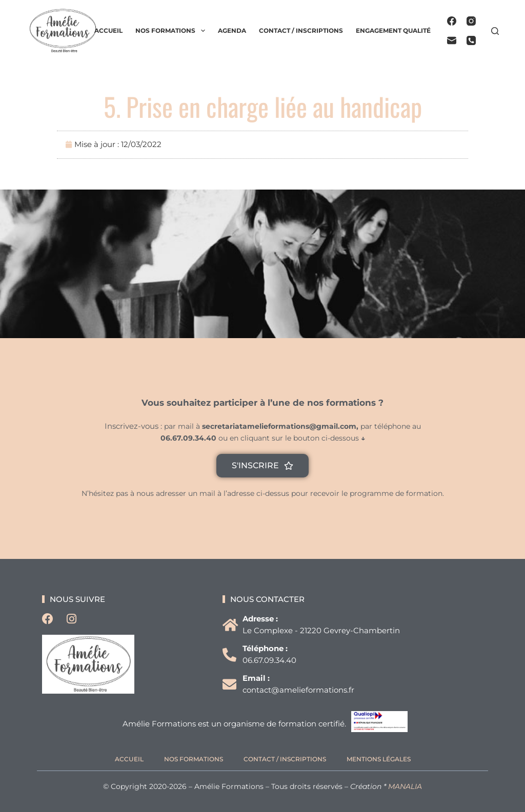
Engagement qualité (393, 30)
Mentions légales (379, 759)
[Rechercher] (495, 31)
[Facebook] (452, 21)
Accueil (108, 30)
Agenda (232, 30)
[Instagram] (471, 21)
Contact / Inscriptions (301, 30)
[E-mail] (452, 40)
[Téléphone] (471, 40)
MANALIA (405, 786)
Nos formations (172, 31)
